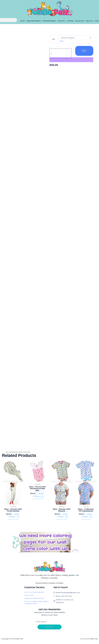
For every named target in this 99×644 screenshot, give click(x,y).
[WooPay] (71, 60)
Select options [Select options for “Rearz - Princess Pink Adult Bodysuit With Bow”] (38, 495)
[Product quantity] (60, 53)
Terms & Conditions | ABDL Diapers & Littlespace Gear (36, 602)
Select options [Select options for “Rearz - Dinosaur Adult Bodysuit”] (63, 516)
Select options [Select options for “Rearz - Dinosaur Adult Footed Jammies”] (14, 516)
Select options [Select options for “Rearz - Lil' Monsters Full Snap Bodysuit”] (87, 516)
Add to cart (84, 51)
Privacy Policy (29, 595)
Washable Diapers (50, 21)
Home (23, 21)
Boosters (62, 21)
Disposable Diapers (34, 21)
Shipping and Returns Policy (34, 598)
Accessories (80, 21)
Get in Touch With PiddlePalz (34, 592)
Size (54, 39)
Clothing (70, 21)
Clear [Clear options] (62, 41)
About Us (89, 21)
